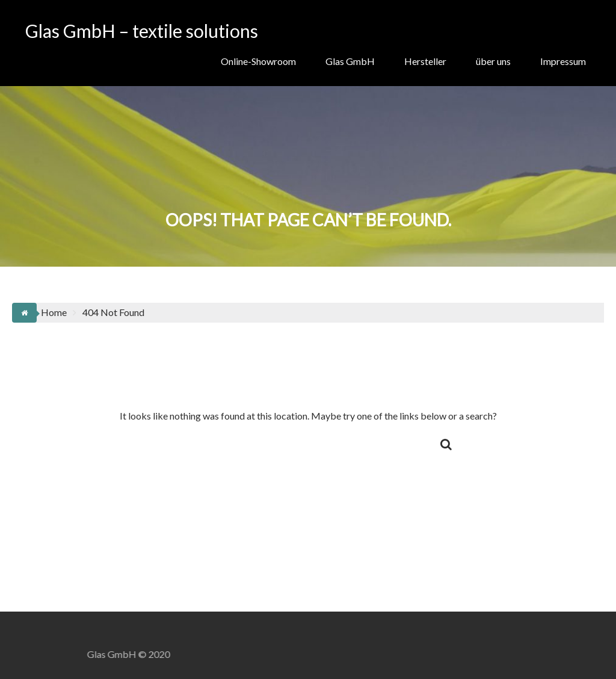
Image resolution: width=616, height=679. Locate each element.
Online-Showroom (258, 61)
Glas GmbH (350, 61)
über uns (493, 61)
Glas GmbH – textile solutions (142, 31)
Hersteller (425, 61)
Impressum (563, 61)
